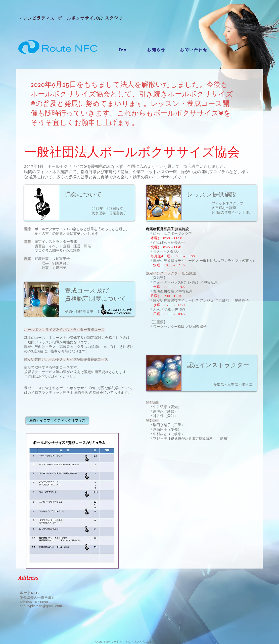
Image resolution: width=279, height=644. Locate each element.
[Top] (123, 50)
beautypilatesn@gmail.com (41, 606)
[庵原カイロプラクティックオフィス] (57, 420)
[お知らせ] (156, 50)
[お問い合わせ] (194, 50)
